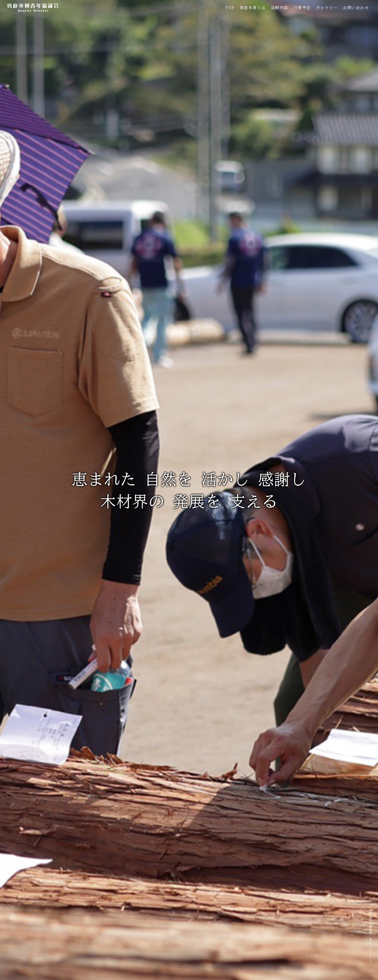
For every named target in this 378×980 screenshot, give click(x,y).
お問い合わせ (356, 7)
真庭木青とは (253, 7)
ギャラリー (327, 7)
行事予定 (302, 7)
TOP (230, 7)
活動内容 (280, 7)
